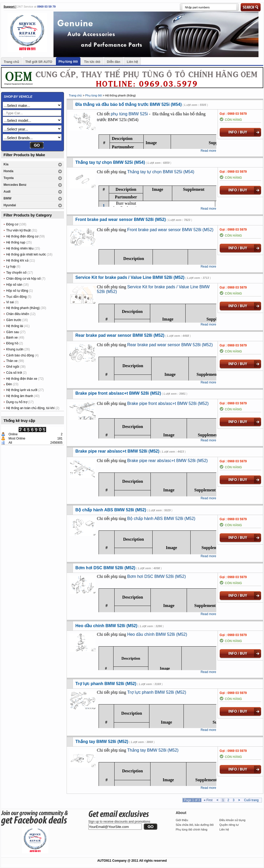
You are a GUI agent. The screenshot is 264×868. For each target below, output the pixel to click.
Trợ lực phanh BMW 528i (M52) (106, 684)
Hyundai (10, 205)
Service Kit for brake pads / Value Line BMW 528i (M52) (130, 277)
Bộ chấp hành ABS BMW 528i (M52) (111, 510)
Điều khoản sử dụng (232, 820)
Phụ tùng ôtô (68, 62)
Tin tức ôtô (92, 62)
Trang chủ (11, 62)
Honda (9, 171)
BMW (8, 198)
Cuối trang (251, 800)
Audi (7, 192)
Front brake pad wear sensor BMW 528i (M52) (121, 219)
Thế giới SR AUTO (39, 62)
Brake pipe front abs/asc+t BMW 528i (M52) (118, 393)
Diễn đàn (114, 62)
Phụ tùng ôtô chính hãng (192, 829)
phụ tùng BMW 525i (130, 114)
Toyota (9, 178)
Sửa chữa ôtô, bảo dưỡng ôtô (195, 825)
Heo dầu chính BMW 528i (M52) (107, 626)
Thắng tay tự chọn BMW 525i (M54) (110, 162)
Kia (6, 164)
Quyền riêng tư (229, 825)
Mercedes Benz (15, 185)
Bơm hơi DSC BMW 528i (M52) (106, 568)
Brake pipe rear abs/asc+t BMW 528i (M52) (118, 451)
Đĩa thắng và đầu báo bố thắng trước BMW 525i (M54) (129, 104)
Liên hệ (132, 62)
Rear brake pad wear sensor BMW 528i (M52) (120, 335)
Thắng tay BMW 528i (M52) (102, 742)
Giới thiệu (182, 820)
